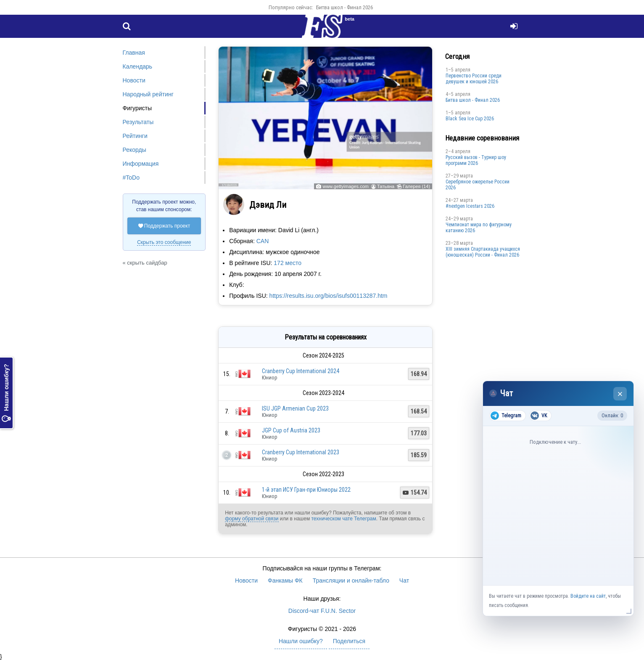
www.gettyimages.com (345, 186)
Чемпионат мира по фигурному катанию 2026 (479, 228)
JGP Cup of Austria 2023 (291, 430)
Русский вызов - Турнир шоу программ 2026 (476, 160)
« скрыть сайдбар (145, 263)
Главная (134, 53)
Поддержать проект (164, 226)
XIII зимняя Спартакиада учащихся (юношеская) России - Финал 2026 (483, 252)
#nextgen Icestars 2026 (470, 206)
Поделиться (349, 641)
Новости (134, 80)
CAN (263, 241)
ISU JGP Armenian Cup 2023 (295, 408)
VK (539, 416)
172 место (288, 263)
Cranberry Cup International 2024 (301, 371)
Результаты (138, 122)
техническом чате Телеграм (343, 519)
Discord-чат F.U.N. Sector (322, 611)
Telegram (506, 416)
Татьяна (386, 186)
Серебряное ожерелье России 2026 (478, 185)
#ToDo (131, 178)
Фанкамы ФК (285, 580)
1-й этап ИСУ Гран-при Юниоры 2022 (306, 490)
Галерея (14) (416, 186)
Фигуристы (137, 108)
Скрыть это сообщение (164, 242)
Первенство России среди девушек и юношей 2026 (474, 79)
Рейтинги (135, 136)
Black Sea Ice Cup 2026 (470, 119)
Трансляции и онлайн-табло (351, 580)
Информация (141, 164)
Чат (404, 580)
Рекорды (135, 150)
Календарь (138, 66)
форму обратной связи (252, 519)
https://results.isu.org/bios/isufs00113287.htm (329, 296)
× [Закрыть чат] (620, 394)
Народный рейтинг (148, 94)
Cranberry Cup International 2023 (301, 452)
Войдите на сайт (588, 596)
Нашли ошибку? (6, 393)
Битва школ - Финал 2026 (344, 7)
